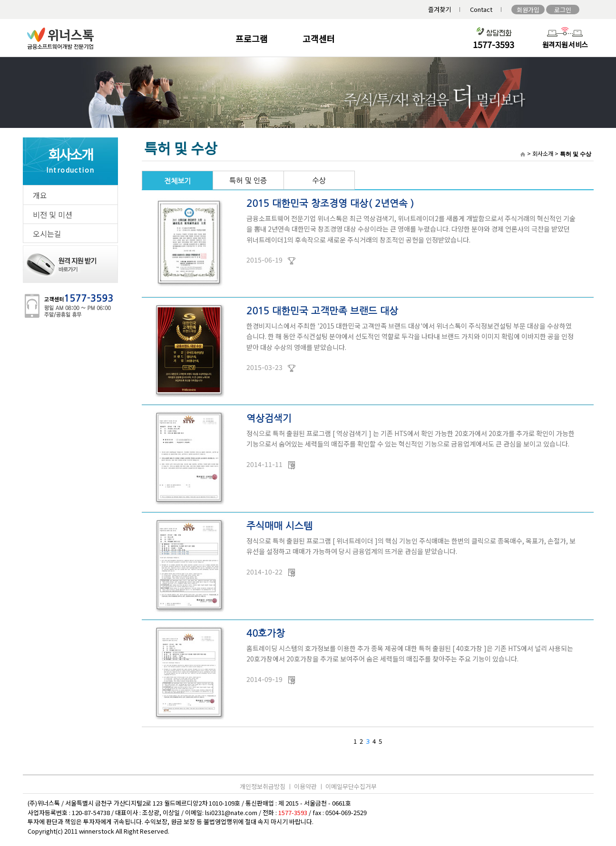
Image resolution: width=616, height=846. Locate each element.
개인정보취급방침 (263, 786)
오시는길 (47, 233)
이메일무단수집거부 (351, 786)
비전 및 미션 (53, 214)
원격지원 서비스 (565, 44)
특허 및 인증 (248, 180)
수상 (319, 180)
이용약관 (305, 786)
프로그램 (252, 39)
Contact (481, 9)
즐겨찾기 (440, 9)
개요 (40, 195)
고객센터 (319, 39)
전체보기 (177, 181)
